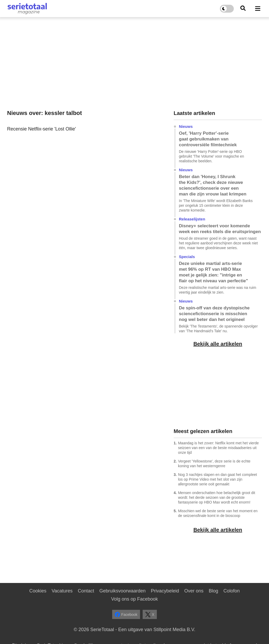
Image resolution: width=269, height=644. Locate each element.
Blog (213, 591)
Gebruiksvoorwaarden (122, 591)
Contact (86, 591)
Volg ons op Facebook (134, 599)
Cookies (38, 591)
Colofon (231, 591)
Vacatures (62, 591)
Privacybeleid (165, 591)
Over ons (194, 591)
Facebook (126, 615)
